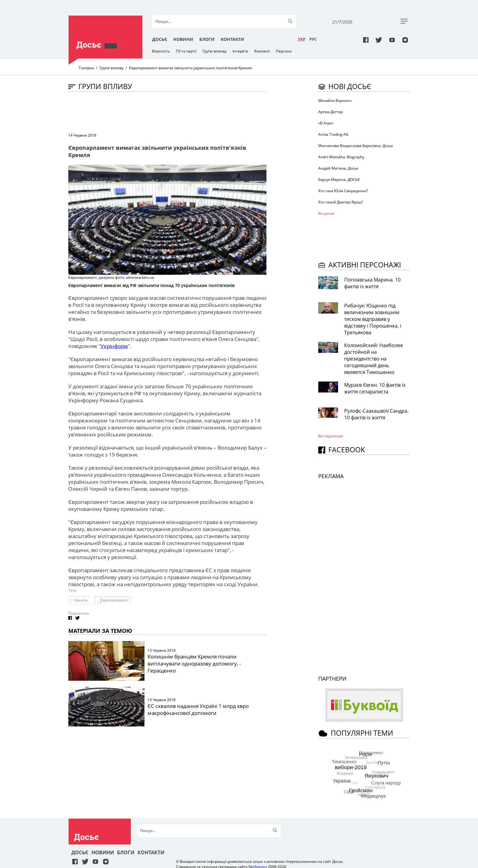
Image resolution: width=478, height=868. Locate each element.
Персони (284, 51)
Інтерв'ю (240, 51)
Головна (86, 68)
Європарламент (114, 600)
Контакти (232, 39)
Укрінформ (114, 346)
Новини (183, 39)
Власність (161, 51)
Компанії (262, 51)
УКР (302, 39)
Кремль (81, 600)
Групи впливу (214, 51)
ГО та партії (186, 51)
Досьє (160, 39)
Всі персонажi (331, 436)
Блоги (207, 39)
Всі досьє (326, 213)
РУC (313, 39)
